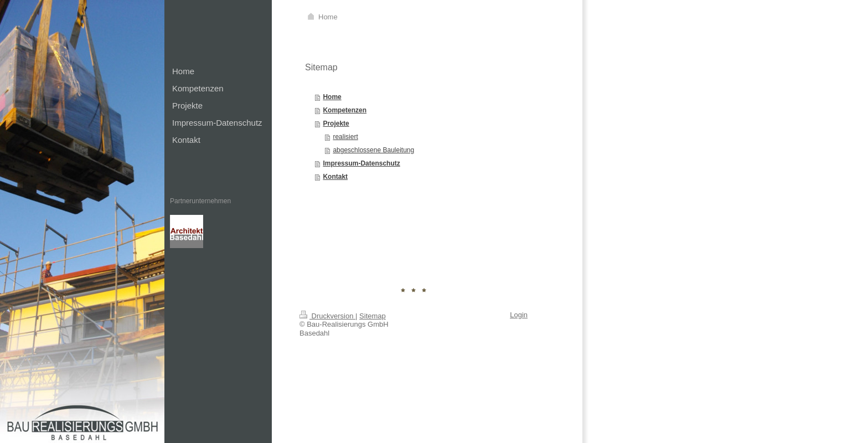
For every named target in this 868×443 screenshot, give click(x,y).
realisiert (345, 137)
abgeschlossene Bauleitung (373, 150)
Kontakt (335, 177)
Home (332, 97)
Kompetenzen (345, 110)
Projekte (336, 123)
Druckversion (327, 316)
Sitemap (373, 316)
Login (519, 315)
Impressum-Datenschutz (361, 163)
